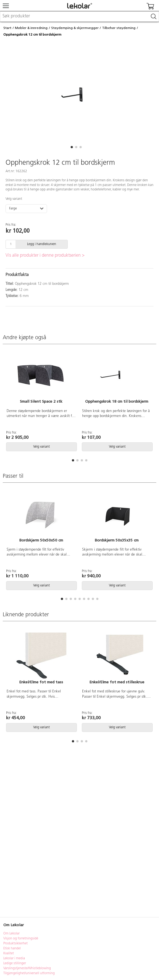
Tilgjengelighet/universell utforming (29, 973)
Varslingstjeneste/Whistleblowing (27, 968)
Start (7, 28)
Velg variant (14, 199)
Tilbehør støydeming (119, 28)
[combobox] (79, 17)
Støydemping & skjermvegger (75, 28)
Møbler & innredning (31, 28)
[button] (72, 147)
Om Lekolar (11, 934)
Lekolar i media (14, 958)
